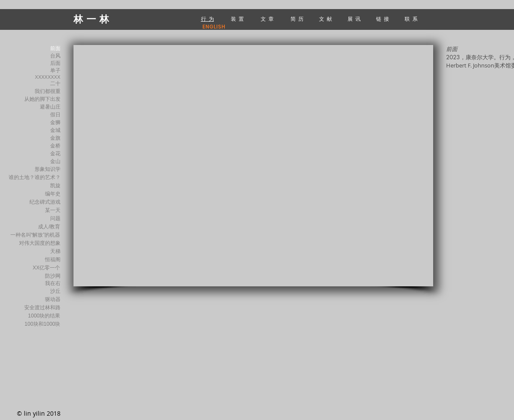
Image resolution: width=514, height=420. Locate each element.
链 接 (383, 19)
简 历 (297, 19)
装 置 (238, 19)
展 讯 (355, 19)
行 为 (208, 19)
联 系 (412, 19)
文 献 (326, 19)
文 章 (267, 19)
